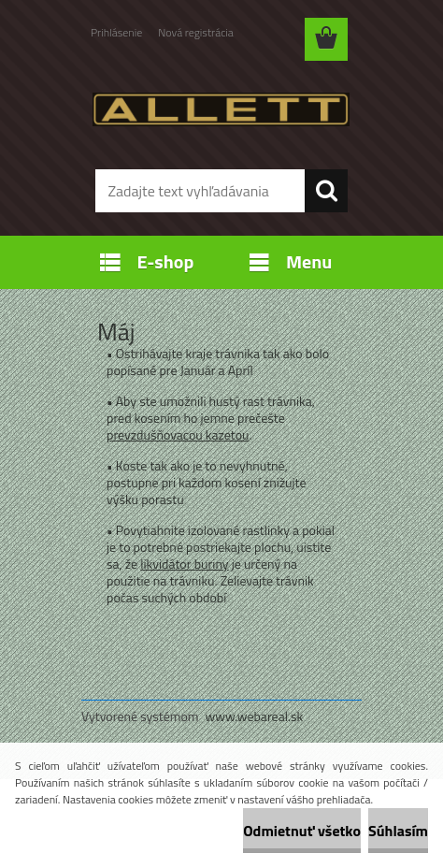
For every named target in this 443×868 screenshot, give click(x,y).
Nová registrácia (196, 32)
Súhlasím (398, 831)
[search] (326, 191)
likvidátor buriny (184, 564)
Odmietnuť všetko (302, 831)
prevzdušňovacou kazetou (178, 434)
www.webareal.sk (255, 716)
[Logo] (221, 109)
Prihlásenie (116, 32)
